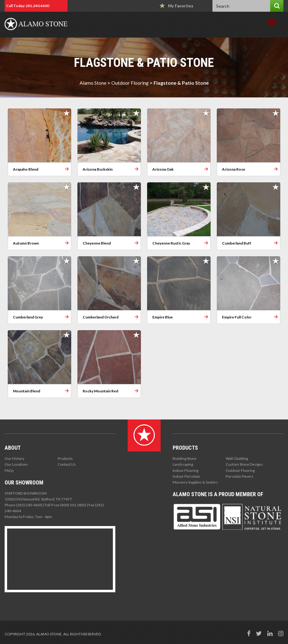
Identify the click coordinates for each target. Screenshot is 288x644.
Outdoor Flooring (130, 83)
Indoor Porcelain (186, 476)
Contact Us (67, 464)
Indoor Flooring (185, 470)
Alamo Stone (93, 83)
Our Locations (16, 464)
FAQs (9, 470)
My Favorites (176, 6)
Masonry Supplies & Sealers (195, 482)
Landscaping (183, 464)
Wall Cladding (237, 458)
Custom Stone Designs (244, 464)
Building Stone (185, 458)
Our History (14, 458)
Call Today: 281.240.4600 (28, 6)
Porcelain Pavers (240, 476)
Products (65, 458)
